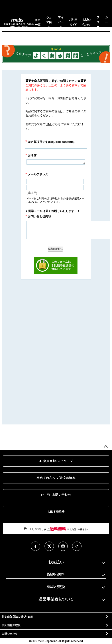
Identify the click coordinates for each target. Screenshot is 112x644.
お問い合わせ (10, 633)
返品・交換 (56, 586)
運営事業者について (56, 599)
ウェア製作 (49, 22)
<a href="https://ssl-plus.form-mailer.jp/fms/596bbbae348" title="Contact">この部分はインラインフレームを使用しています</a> (56, 247)
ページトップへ (106, 447)
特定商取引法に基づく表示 (17, 616)
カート (107, 22)
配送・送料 (56, 574)
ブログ (98, 22)
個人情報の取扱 (11, 625)
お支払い (56, 562)
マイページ (61, 22)
